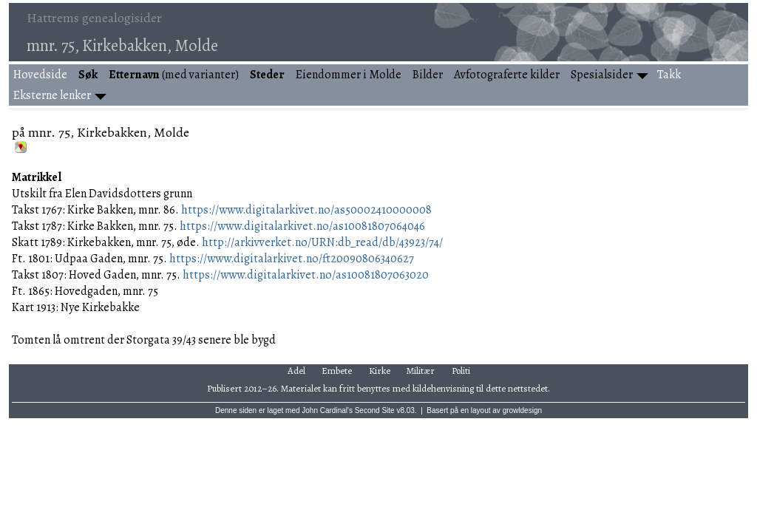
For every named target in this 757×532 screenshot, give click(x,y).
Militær (421, 371)
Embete (337, 371)
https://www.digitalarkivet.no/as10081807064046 (302, 226)
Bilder (428, 75)
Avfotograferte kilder (507, 75)
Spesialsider (602, 75)
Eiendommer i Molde (349, 75)
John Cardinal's (327, 410)
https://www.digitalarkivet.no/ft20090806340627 (292, 259)
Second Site (375, 410)
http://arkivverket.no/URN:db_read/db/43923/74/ (322, 242)
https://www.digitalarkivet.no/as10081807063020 (306, 275)
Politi (461, 371)
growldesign (522, 410)
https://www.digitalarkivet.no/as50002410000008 (306, 210)
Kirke (380, 371)
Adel (296, 371)
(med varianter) (174, 75)
